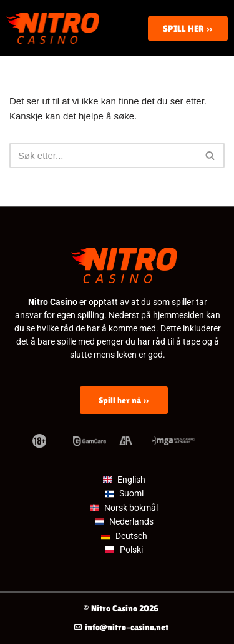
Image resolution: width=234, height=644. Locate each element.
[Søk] (103, 155)
